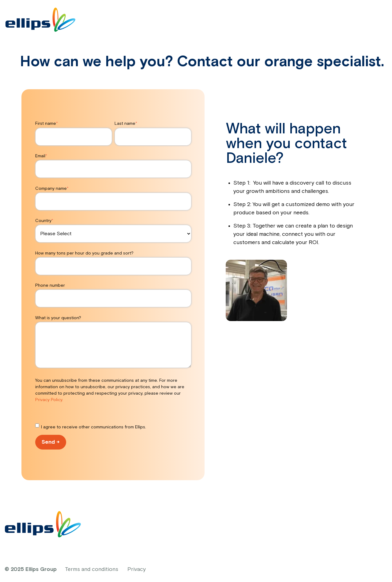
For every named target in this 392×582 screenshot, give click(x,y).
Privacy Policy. (49, 400)
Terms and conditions (92, 569)
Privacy (137, 569)
